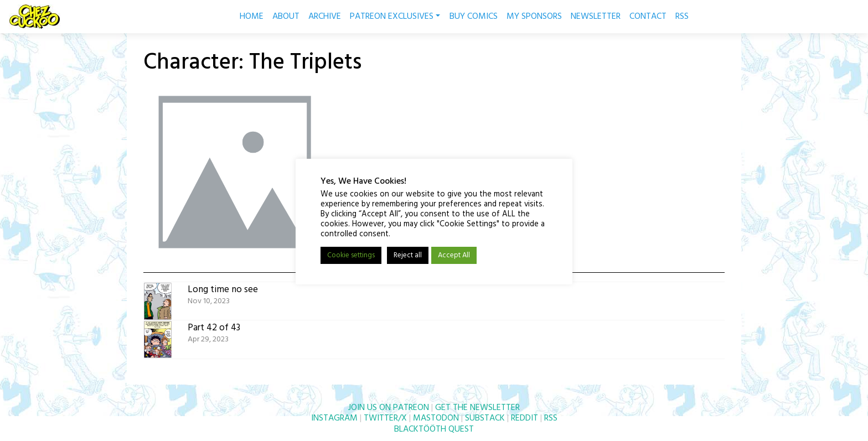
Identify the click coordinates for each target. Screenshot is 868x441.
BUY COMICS (474, 17)
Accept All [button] (454, 255)
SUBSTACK (485, 418)
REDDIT (525, 418)
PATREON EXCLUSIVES (395, 17)
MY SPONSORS (534, 17)
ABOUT (286, 17)
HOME (252, 17)
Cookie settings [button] (351, 255)
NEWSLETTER (596, 17)
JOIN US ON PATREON (389, 408)
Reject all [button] (408, 255)
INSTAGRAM (334, 418)
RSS (682, 17)
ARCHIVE (325, 17)
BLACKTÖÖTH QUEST (434, 429)
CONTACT (648, 17)
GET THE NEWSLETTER (477, 408)
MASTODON (436, 418)
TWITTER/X (385, 418)
